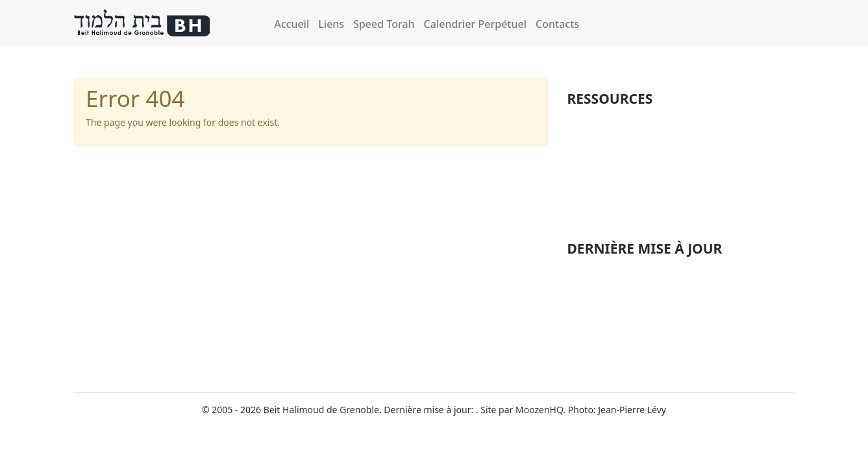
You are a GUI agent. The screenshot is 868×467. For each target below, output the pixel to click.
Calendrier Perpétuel (475, 24)
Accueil (291, 24)
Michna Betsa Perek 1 (613, 310)
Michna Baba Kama (608, 290)
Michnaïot (590, 120)
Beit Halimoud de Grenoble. (323, 410)
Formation (591, 163)
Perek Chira (594, 186)
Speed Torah (384, 24)
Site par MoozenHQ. (523, 410)
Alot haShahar (598, 269)
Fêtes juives (594, 142)
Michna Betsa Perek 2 (613, 330)
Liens (331, 24)
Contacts (557, 24)
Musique (588, 208)
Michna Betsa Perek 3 (613, 350)
